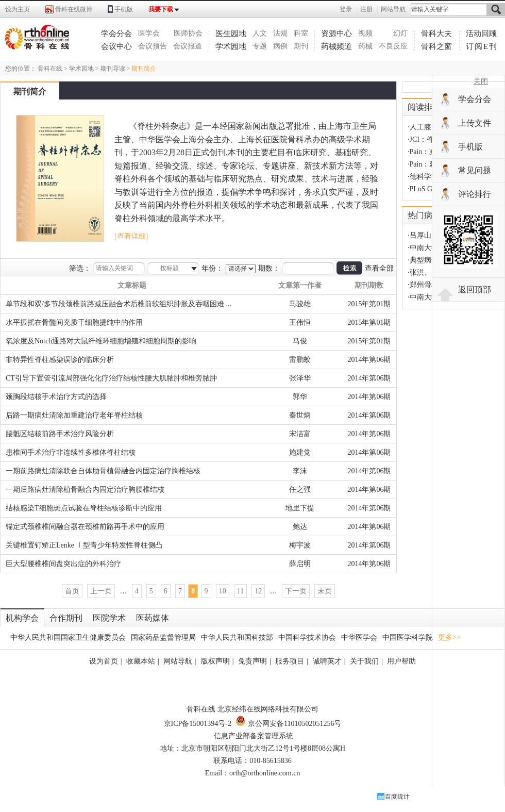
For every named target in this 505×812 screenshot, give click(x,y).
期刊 (301, 46)
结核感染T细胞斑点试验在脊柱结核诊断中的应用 (84, 508)
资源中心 (336, 34)
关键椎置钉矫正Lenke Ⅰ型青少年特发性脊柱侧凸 (84, 545)
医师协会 (188, 33)
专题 (260, 46)
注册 (366, 9)
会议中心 (116, 46)
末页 (325, 591)
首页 (72, 591)
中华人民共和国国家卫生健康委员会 (68, 637)
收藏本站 (141, 661)
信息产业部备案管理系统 (254, 736)
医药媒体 (153, 618)
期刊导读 (113, 69)
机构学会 (22, 618)
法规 (280, 33)
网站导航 (393, 9)
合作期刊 (66, 618)
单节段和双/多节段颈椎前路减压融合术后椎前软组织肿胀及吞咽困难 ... (119, 304)
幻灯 (400, 33)
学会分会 (116, 34)
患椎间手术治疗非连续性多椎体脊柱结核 (71, 452)
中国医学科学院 (408, 637)
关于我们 (364, 661)
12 (258, 591)
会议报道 (188, 46)
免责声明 (252, 661)
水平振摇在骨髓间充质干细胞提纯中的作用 (74, 322)
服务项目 (290, 661)
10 (223, 591)
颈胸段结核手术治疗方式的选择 (56, 397)
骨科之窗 (436, 46)
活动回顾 (481, 34)
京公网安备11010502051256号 (288, 724)
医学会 (149, 33)
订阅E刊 (482, 46)
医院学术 (109, 618)
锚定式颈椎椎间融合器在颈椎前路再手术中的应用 (85, 527)
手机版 (124, 9)
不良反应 (393, 46)
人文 (260, 33)
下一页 (296, 591)
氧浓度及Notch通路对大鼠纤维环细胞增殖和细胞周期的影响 (101, 341)
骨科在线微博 (74, 9)
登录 (346, 9)
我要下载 (161, 9)
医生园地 (231, 34)
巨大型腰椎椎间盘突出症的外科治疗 (63, 564)
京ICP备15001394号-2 (198, 724)
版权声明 (215, 661)
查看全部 (379, 268)
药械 (365, 46)
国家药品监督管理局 (163, 637)
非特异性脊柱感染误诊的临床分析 (60, 360)
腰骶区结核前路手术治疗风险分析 (60, 434)
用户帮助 (401, 661)
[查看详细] (131, 236)
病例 (280, 46)
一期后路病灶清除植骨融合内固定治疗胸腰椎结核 (85, 490)
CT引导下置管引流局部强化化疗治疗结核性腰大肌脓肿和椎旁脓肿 (111, 378)
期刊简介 (144, 69)
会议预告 (153, 46)
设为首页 (104, 661)
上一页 (101, 591)
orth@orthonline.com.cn (265, 773)
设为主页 (18, 9)
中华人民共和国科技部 (237, 637)
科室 (301, 33)
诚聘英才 (327, 661)
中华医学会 (359, 637)
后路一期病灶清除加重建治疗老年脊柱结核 (74, 415)
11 (240, 591)
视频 (365, 33)
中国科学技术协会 (307, 637)
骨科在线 (50, 69)
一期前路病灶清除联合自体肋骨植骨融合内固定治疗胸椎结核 (103, 471)
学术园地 (231, 46)
